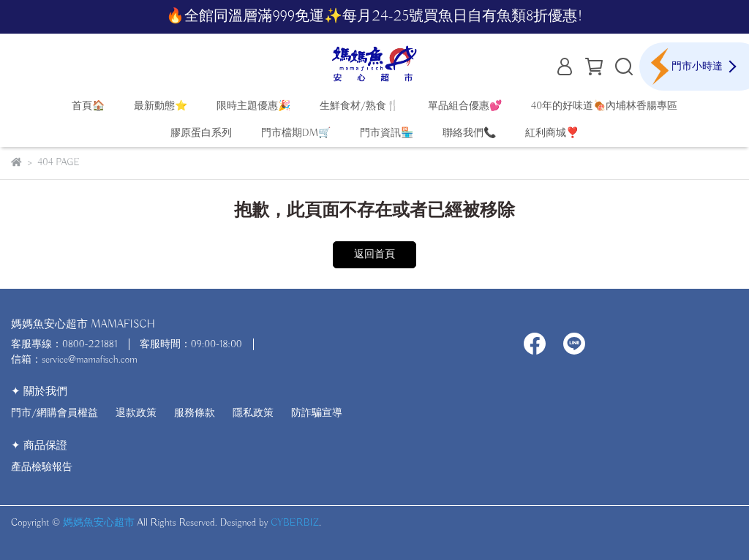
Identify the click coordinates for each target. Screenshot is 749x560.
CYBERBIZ (295, 523)
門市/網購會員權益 (54, 413)
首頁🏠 (88, 106)
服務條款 (195, 413)
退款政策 (136, 413)
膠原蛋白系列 (201, 133)
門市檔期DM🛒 (296, 133)
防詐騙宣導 (317, 413)
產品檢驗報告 (42, 467)
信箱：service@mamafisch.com (74, 360)
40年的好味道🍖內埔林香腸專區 (605, 106)
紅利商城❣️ (552, 133)
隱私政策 (253, 413)
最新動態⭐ (161, 106)
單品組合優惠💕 (465, 106)
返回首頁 (374, 254)
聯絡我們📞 (469, 133)
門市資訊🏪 (387, 133)
